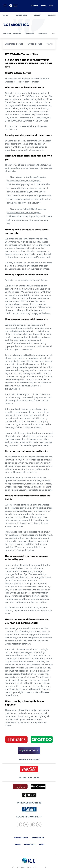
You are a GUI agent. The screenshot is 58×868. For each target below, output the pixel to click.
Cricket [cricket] (37, 15)
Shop (51, 6)
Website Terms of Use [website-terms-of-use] (14, 44)
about (42, 844)
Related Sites (30, 844)
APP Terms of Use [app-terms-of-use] (35, 44)
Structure (43, 34)
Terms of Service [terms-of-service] (21, 838)
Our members (21, 15)
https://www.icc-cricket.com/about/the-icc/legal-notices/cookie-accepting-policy (27, 213)
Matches (35, 6)
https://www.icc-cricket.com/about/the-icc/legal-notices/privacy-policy (27, 181)
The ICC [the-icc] (5, 15)
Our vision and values (12, 34)
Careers (17, 844)
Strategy (30, 34)
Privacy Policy (38, 838)
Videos (44, 6)
